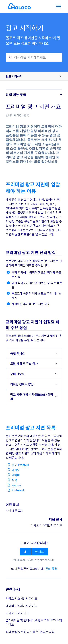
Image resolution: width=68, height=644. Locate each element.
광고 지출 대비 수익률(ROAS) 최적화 (32, 397)
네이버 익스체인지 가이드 (21, 606)
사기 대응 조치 (15, 511)
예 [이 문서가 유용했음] (25, 552)
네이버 (16, 475)
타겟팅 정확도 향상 (22, 384)
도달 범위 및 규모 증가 (24, 364)
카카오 (16, 470)
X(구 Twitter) (20, 465)
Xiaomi (16, 485)
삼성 (14, 480)
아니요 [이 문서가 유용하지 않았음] (40, 552)
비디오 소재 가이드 (17, 613)
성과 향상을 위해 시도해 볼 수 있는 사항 (30, 632)
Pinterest (18, 490)
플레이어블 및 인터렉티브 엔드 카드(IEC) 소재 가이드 (34, 622)
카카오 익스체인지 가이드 (47, 525)
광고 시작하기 (14, 76)
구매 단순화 (17, 374)
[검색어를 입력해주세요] (34, 57)
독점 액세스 (17, 353)
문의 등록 (51, 569)
